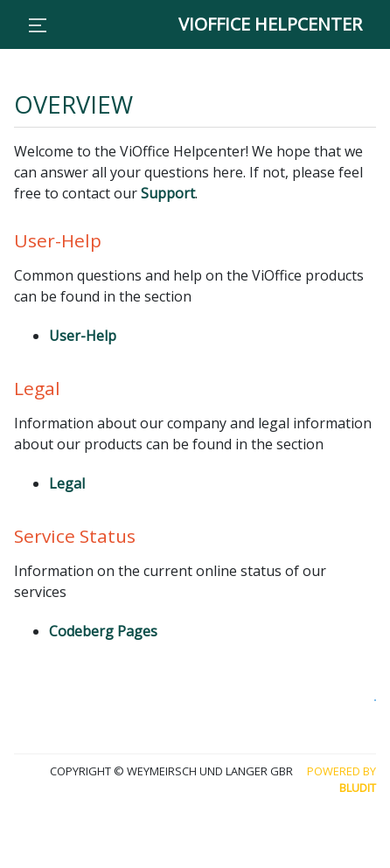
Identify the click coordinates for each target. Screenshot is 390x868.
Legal (67, 483)
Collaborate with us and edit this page (375, 700)
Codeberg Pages (103, 631)
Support (168, 193)
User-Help (83, 336)
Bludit (358, 788)
